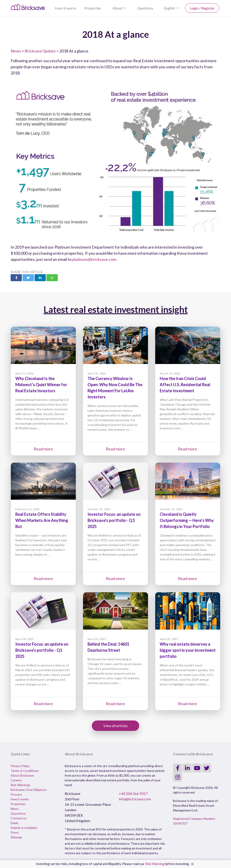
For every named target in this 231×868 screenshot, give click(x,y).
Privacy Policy (20, 766)
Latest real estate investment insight (116, 309)
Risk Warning (155, 864)
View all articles (115, 726)
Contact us (18, 818)
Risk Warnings (21, 785)
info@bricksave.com (135, 799)
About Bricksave (22, 775)
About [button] (118, 8)
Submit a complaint (24, 828)
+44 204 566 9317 (133, 793)
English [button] (170, 8)
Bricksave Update (40, 51)
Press (15, 832)
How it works (66, 8)
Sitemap (16, 837)
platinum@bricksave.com (94, 259)
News (16, 51)
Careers (16, 780)
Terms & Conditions (25, 771)
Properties (93, 8)
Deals (15, 823)
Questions (145, 8)
